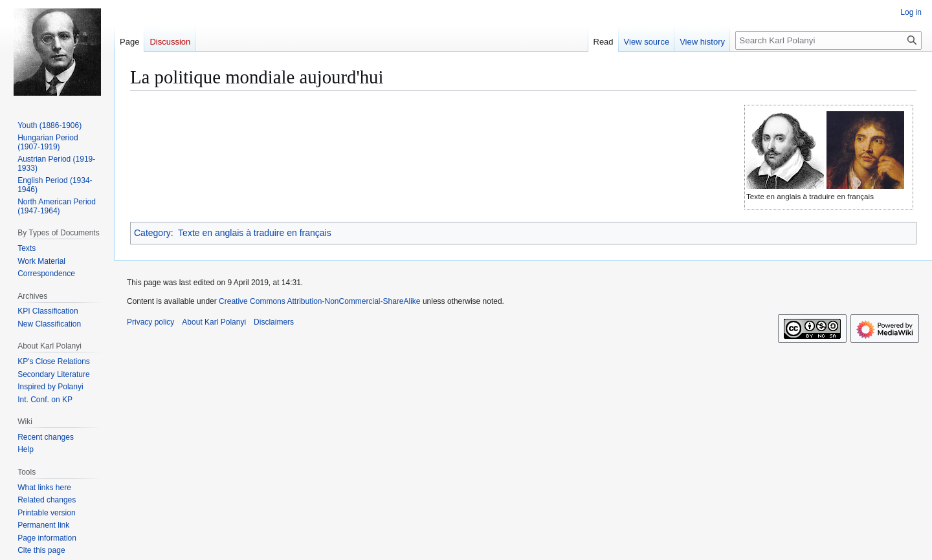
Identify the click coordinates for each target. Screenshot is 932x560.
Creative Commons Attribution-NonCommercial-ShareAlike (319, 301)
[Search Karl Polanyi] (828, 40)
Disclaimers (274, 322)
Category (152, 233)
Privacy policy (150, 322)
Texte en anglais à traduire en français (255, 233)
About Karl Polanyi (214, 322)
